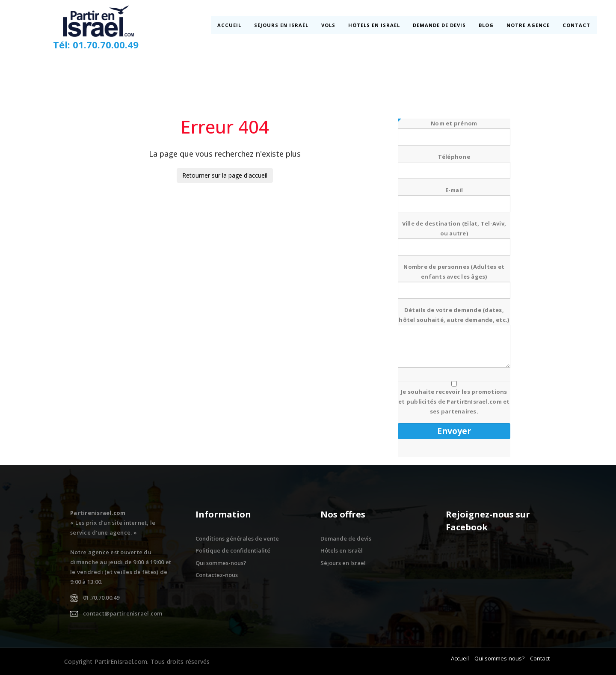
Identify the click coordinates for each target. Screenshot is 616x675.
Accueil (230, 25)
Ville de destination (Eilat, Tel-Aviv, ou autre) (454, 235)
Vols (329, 25)
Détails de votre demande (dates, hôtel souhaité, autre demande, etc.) (454, 338)
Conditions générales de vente (237, 538)
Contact (576, 25)
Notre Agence (528, 25)
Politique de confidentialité (233, 550)
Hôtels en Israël (375, 25)
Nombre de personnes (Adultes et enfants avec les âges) (454, 278)
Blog (487, 25)
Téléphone (454, 164)
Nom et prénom (454, 130)
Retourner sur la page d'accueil (225, 175)
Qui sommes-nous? (221, 563)
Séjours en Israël (282, 25)
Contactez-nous (217, 575)
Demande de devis (440, 25)
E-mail (454, 197)
